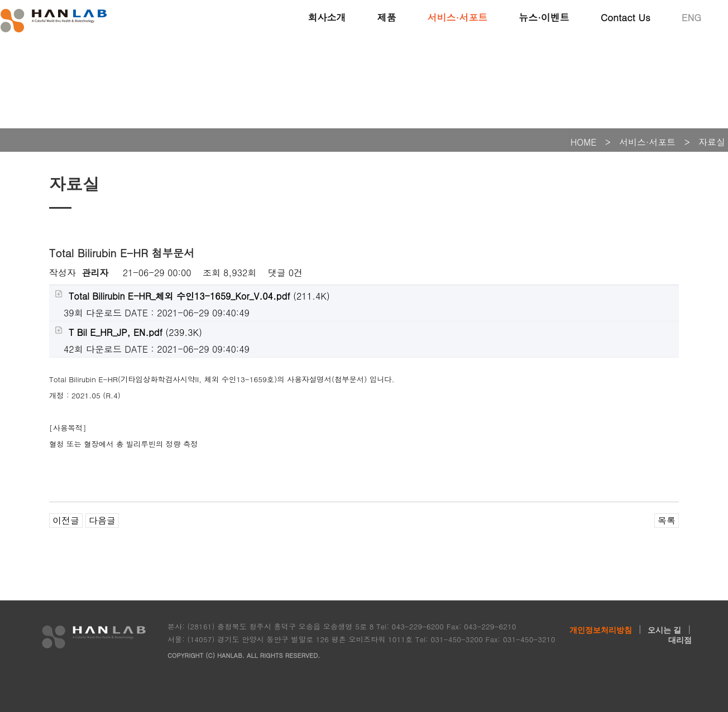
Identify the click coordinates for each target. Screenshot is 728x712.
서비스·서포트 (647, 142)
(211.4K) (192, 296)
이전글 (66, 520)
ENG (691, 17)
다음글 (102, 520)
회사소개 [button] (327, 17)
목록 (667, 520)
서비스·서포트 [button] (457, 17)
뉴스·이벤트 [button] (544, 17)
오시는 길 (664, 630)
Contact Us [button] (626, 17)
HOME (584, 142)
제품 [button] (386, 17)
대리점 (680, 640)
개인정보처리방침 (601, 630)
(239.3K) (128, 332)
